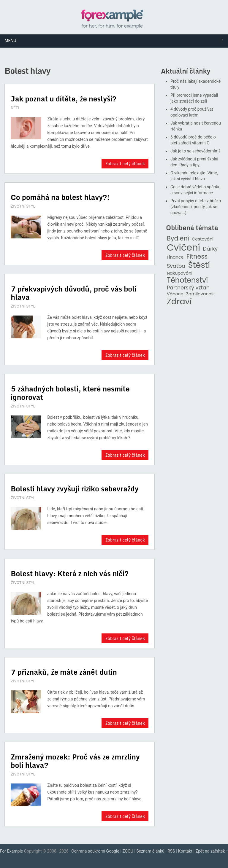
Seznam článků (150, 851)
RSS (171, 851)
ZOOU (128, 851)
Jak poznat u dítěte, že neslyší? (64, 99)
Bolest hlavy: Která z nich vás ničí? (70, 573)
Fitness (197, 257)
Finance (175, 257)
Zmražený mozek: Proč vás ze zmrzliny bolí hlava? (75, 761)
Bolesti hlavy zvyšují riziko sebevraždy (75, 489)
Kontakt (185, 851)
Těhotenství (187, 280)
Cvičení (183, 248)
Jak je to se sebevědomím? (195, 151)
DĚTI (15, 108)
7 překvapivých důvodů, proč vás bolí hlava (73, 293)
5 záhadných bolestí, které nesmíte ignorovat (70, 393)
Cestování (203, 239)
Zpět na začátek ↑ (212, 851)
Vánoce (175, 294)
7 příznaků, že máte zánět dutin (64, 672)
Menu (10, 41)
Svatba (176, 266)
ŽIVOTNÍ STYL (23, 206)
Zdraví (179, 302)
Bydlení (178, 239)
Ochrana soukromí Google (95, 851)
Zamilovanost (201, 294)
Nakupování (180, 273)
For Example (11, 851)
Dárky (210, 249)
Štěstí (199, 265)
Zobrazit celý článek (125, 164)
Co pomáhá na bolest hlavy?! (60, 197)
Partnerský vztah (188, 288)
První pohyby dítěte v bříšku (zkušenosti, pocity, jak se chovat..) (196, 207)
